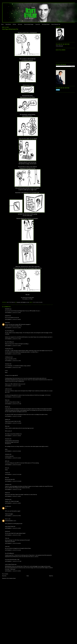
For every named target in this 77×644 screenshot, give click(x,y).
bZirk (6, 468)
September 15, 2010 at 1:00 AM (13, 436)
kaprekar (7, 419)
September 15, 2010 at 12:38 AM (13, 423)
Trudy (6, 538)
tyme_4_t (7, 519)
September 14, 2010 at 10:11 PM (13, 404)
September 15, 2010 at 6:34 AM (13, 458)
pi (5, 371)
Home (2, 24)
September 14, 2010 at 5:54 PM (13, 328)
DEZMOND (7, 309)
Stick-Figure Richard (46, 24)
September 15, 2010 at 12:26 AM (13, 416)
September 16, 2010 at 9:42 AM (13, 550)
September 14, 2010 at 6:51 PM (13, 361)
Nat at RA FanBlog (9, 331)
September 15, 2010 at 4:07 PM (13, 516)
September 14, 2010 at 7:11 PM (13, 386)
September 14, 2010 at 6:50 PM (13, 354)
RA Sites (14, 24)
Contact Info (38, 24)
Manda (6, 400)
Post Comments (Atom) (11, 578)
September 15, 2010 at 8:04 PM (13, 543)
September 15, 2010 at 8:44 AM (13, 465)
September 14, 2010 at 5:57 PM (13, 339)
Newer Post (4, 576)
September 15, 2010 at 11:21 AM (13, 490)
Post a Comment (5, 574)
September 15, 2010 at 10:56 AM (13, 475)
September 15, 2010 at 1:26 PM (13, 496)
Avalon (6, 546)
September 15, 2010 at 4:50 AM (13, 451)
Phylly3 (6, 323)
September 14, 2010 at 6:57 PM (13, 368)
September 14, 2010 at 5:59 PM (13, 346)
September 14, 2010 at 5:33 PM (13, 313)
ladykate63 (7, 316)
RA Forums (20, 24)
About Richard (8, 24)
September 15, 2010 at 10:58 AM (13, 481)
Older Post (51, 576)
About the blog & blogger (29, 24)
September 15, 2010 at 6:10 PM (13, 528)
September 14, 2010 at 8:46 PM (13, 397)
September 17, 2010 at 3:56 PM (13, 571)
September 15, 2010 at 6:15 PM (13, 535)
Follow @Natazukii (59, 46)
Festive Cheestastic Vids (56, 24)
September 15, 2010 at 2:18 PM (13, 503)
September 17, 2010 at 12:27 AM (13, 561)
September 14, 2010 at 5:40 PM (13, 319)
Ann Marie (7, 506)
